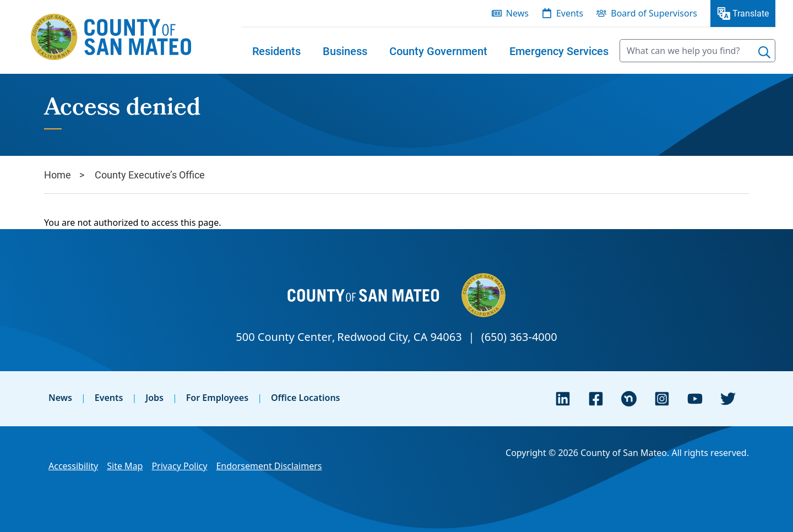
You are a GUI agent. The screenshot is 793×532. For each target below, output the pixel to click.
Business (345, 51)
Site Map (125, 466)
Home (58, 175)
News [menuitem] (517, 13)
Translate (751, 13)
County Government (438, 51)
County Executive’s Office (150, 175)
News (60, 398)
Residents (276, 51)
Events (109, 398)
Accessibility (73, 466)
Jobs (154, 398)
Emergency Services (559, 51)
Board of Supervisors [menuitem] (654, 13)
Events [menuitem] (570, 13)
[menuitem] (276, 51)
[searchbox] (697, 51)
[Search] (764, 52)
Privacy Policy (179, 466)
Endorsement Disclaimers (269, 466)
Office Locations (306, 398)
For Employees (217, 398)
